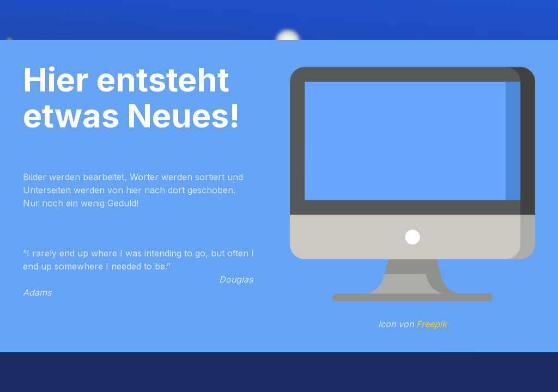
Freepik (432, 324)
